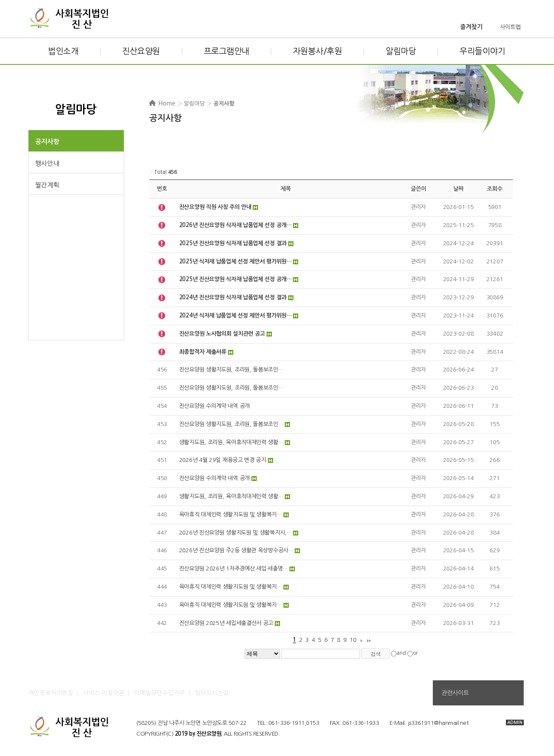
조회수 (494, 189)
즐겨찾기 (471, 27)
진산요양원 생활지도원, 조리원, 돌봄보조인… (231, 370)
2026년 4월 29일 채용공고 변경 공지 (223, 460)
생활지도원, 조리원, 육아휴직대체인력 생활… (231, 442)
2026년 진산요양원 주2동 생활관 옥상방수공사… (236, 550)
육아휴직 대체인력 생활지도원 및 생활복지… (230, 514)
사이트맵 (510, 27)
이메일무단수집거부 (159, 693)
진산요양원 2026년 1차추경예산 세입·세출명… (234, 569)
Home (167, 103)
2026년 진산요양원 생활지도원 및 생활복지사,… (235, 533)
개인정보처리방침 (51, 693)
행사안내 (47, 163)
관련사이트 (455, 693)
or (415, 653)
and (401, 653)
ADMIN (515, 722)
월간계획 (47, 185)
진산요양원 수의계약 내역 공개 (214, 406)
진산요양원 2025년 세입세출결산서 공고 (226, 623)
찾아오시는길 (212, 693)
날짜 (458, 189)
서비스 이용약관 (104, 693)
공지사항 (47, 142)
